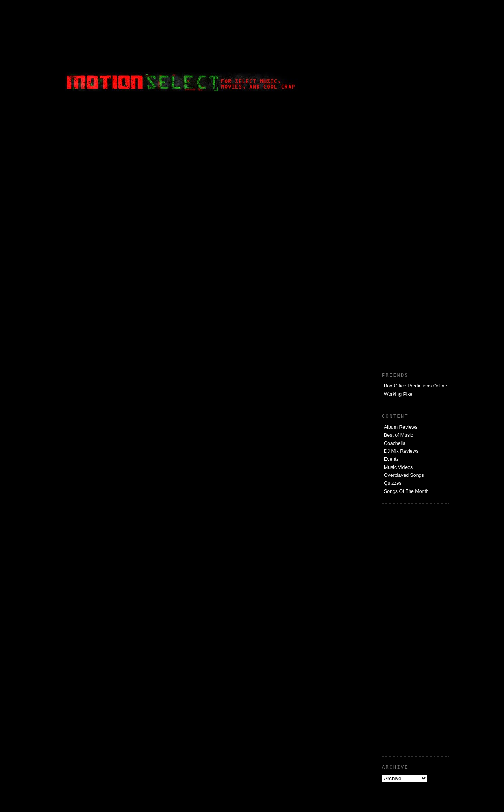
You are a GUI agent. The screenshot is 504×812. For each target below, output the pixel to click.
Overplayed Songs (404, 475)
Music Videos (398, 467)
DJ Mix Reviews (401, 451)
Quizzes (393, 483)
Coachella (395, 443)
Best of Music (398, 435)
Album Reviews (401, 427)
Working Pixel (399, 394)
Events (391, 459)
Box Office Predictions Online (415, 386)
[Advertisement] (390, 53)
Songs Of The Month (406, 491)
